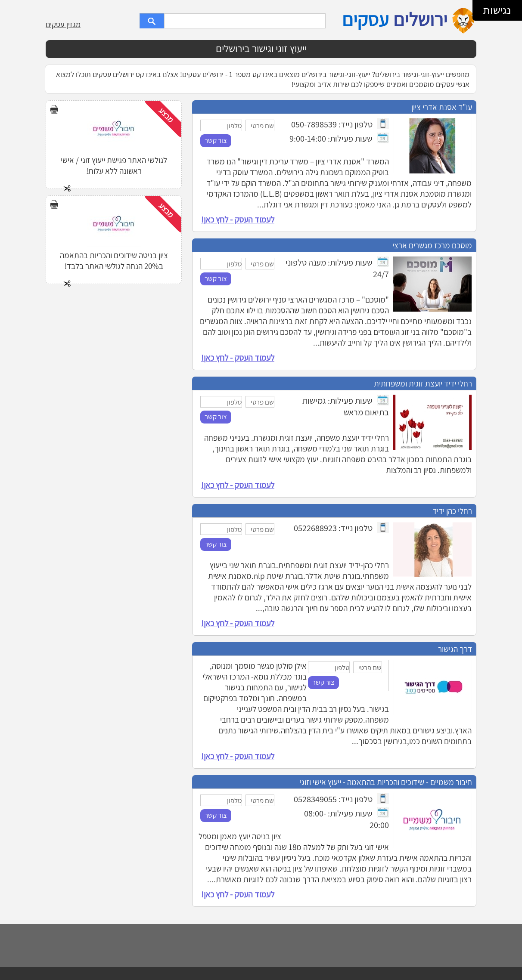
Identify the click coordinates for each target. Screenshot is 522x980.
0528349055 (315, 799)
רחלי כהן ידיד (452, 511)
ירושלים (420, 19)
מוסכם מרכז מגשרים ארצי (432, 245)
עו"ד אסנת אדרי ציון (442, 107)
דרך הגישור (455, 649)
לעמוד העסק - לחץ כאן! (238, 219)
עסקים (365, 19)
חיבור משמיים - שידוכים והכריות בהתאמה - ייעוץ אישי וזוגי (386, 782)
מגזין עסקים (63, 24)
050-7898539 (314, 124)
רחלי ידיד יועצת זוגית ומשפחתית (423, 383)
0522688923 (315, 528)
